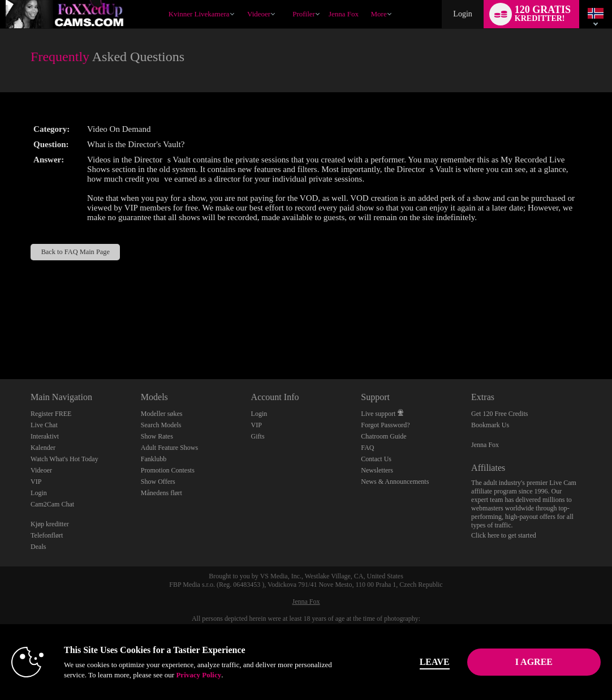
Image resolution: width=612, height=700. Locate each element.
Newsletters (377, 470)
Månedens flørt (161, 493)
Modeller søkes (162, 414)
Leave (435, 662)
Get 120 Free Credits (499, 414)
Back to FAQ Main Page (76, 252)
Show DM (0, 337)
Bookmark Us (490, 425)
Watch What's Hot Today (64, 459)
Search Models (161, 425)
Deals (38, 547)
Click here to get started (504, 535)
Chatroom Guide (383, 436)
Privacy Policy (199, 675)
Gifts (258, 436)
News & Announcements (395, 482)
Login (462, 14)
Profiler (304, 14)
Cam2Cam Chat (52, 504)
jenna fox (344, 14)
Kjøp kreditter (50, 524)
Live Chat (44, 425)
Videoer (259, 14)
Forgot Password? (385, 425)
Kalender (43, 448)
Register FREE (51, 414)
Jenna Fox (485, 445)
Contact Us (376, 459)
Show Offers (158, 482)
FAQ (367, 448)
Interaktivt (45, 436)
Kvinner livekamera (199, 14)
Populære (242, 0)
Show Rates (157, 436)
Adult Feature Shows (169, 448)
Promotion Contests (168, 470)
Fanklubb (154, 459)
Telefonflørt (47, 535)
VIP (36, 482)
